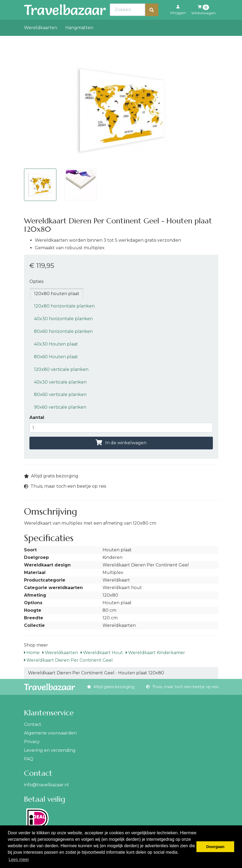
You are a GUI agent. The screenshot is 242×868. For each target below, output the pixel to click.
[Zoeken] (152, 22)
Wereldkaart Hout (102, 653)
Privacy (32, 742)
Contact (33, 724)
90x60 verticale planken (60, 407)
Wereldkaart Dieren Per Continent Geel (68, 660)
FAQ (29, 759)
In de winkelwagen (121, 443)
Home (32, 653)
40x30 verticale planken (60, 382)
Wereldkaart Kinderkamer (155, 653)
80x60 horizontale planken (63, 331)
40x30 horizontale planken (63, 319)
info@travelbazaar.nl (46, 785)
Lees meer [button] (19, 860)
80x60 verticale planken (60, 394)
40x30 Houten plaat (56, 344)
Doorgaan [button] (215, 847)
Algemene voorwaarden (50, 733)
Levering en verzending (50, 750)
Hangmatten (79, 40)
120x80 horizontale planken (64, 306)
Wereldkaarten (41, 40)
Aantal (37, 417)
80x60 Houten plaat (56, 357)
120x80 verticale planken (61, 369)
